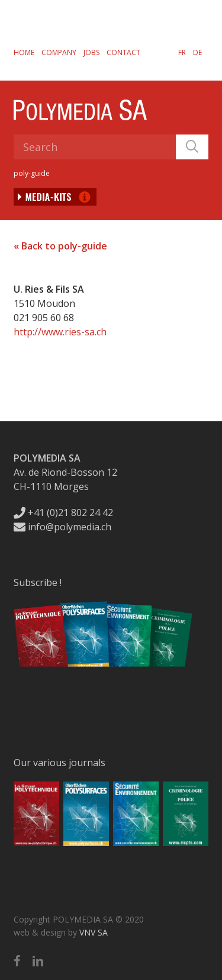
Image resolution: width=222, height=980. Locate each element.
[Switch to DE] (197, 52)
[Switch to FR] (182, 52)
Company (59, 52)
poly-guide (32, 173)
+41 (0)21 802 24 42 (63, 513)
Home (24, 52)
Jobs (91, 52)
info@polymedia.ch (62, 527)
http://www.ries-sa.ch (60, 332)
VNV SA (94, 932)
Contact (123, 52)
